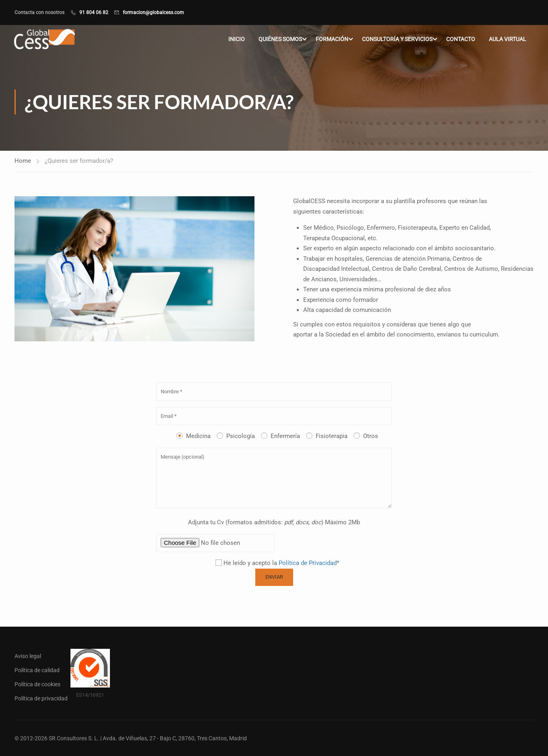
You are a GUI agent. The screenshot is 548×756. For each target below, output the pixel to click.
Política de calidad (37, 670)
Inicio (237, 39)
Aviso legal (28, 656)
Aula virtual (508, 39)
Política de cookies (37, 684)
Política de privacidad (41, 698)
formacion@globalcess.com (153, 12)
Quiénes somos (280, 39)
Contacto (461, 39)
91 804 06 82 (94, 12)
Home (23, 161)
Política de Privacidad (308, 563)
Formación (332, 39)
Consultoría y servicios (397, 39)
